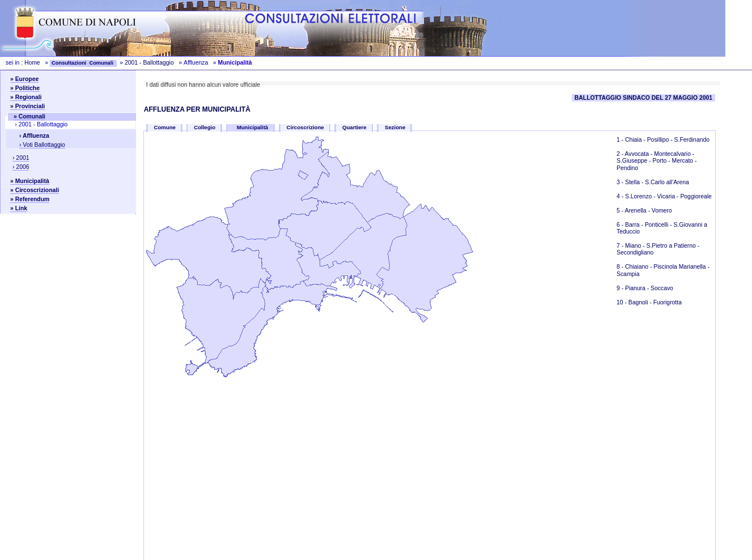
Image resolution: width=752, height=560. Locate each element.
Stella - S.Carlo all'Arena (657, 182)
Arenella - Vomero (648, 211)
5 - (621, 211)
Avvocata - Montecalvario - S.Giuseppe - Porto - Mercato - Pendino (657, 161)
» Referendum (30, 199)
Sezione (395, 127)
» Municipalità (30, 181)
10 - (623, 302)
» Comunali (29, 116)
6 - (621, 225)
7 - (621, 246)
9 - (621, 288)
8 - (621, 267)
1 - (621, 140)
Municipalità (253, 127)
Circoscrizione (305, 127)
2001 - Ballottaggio (150, 63)
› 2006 (21, 167)
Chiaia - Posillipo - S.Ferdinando (667, 140)
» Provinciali (27, 106)
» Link (19, 208)
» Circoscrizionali (35, 190)
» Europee (24, 79)
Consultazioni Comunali (83, 63)
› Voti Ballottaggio (42, 145)
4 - (621, 196)
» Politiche (25, 88)
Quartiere (354, 127)
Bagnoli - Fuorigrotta (655, 302)
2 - (621, 154)
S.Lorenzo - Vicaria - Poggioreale (668, 196)
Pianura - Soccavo (649, 288)
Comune (165, 127)
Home (32, 63)
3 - (621, 182)
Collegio (205, 127)
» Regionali (26, 97)
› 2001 (21, 158)
